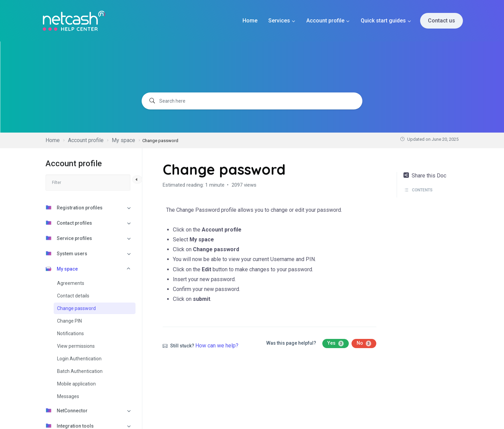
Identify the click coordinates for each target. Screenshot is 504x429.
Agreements (71, 283)
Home (250, 21)
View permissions (76, 346)
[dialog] (491, 415)
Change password (76, 308)
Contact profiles (69, 223)
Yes (336, 343)
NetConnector (67, 410)
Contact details (73, 296)
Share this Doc (425, 176)
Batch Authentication (80, 371)
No (364, 343)
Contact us (442, 21)
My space (62, 269)
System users (66, 253)
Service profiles (69, 238)
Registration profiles (74, 207)
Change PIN (69, 321)
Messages (68, 396)
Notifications (70, 333)
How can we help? (217, 346)
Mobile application (76, 384)
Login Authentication (79, 359)
